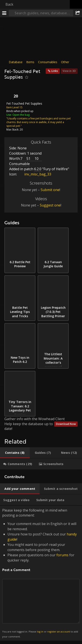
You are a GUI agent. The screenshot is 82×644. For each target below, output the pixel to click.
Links (55, 71)
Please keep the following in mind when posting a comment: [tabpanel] (41, 573)
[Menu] (4, 13)
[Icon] (12, 92)
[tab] (15, 453)
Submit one (50, 190)
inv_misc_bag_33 (34, 174)
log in (40, 632)
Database (16, 62)
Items (30, 62)
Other (65, 62)
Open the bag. (21, 115)
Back (9, 4)
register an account (59, 632)
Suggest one (50, 205)
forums (62, 555)
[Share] (78, 13)
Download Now (66, 424)
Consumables (48, 62)
